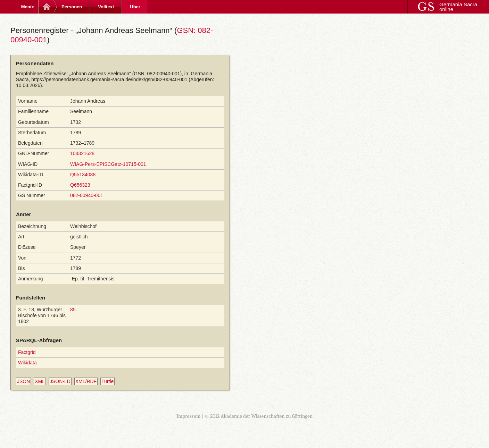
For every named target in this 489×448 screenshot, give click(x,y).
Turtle (107, 381)
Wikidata (27, 363)
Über (135, 7)
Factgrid (27, 352)
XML (40, 381)
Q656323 (80, 185)
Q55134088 (83, 175)
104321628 (82, 153)
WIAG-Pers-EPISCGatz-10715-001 (108, 164)
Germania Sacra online (458, 7)
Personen (72, 7)
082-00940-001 (87, 195)
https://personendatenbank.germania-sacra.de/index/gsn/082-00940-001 (109, 79)
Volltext (106, 7)
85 (73, 310)
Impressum (189, 416)
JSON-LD (60, 381)
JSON (23, 381)
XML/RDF (86, 381)
